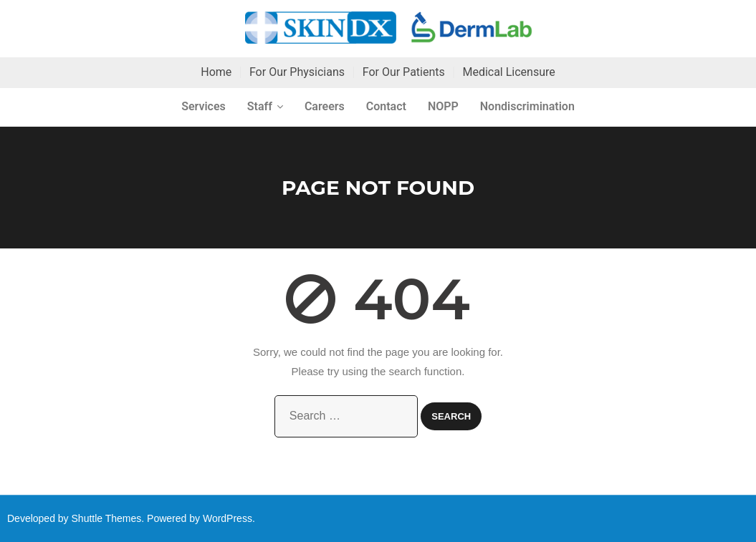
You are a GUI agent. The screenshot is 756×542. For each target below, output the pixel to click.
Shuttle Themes (107, 518)
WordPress (228, 518)
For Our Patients (404, 72)
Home (216, 72)
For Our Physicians (297, 72)
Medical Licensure (508, 72)
